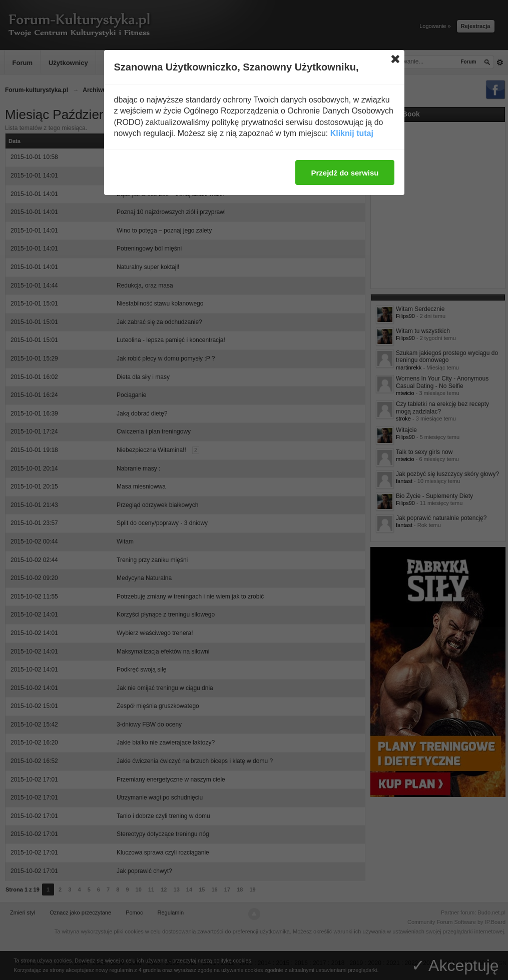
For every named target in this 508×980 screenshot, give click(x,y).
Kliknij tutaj (352, 133)
